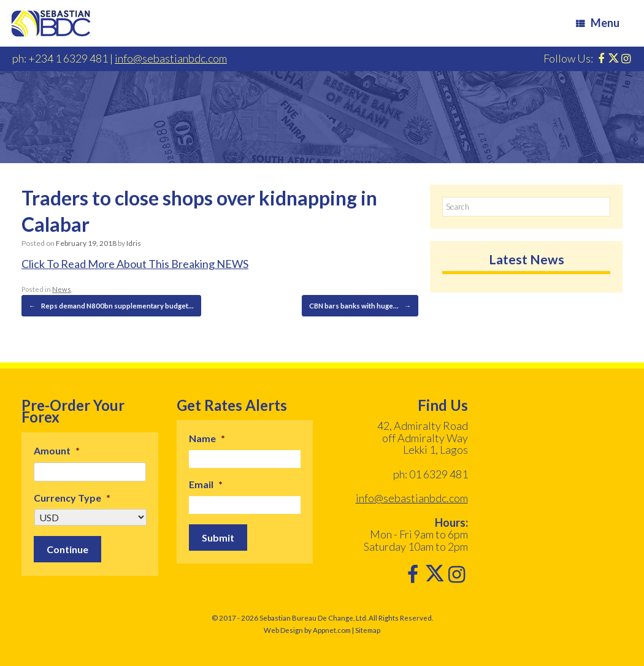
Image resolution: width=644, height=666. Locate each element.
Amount (57, 450)
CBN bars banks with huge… (361, 305)
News (61, 289)
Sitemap (368, 630)
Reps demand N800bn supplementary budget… (108, 305)
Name (207, 438)
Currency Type (72, 497)
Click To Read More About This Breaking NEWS (135, 264)
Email (206, 484)
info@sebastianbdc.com (171, 58)
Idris (133, 243)
